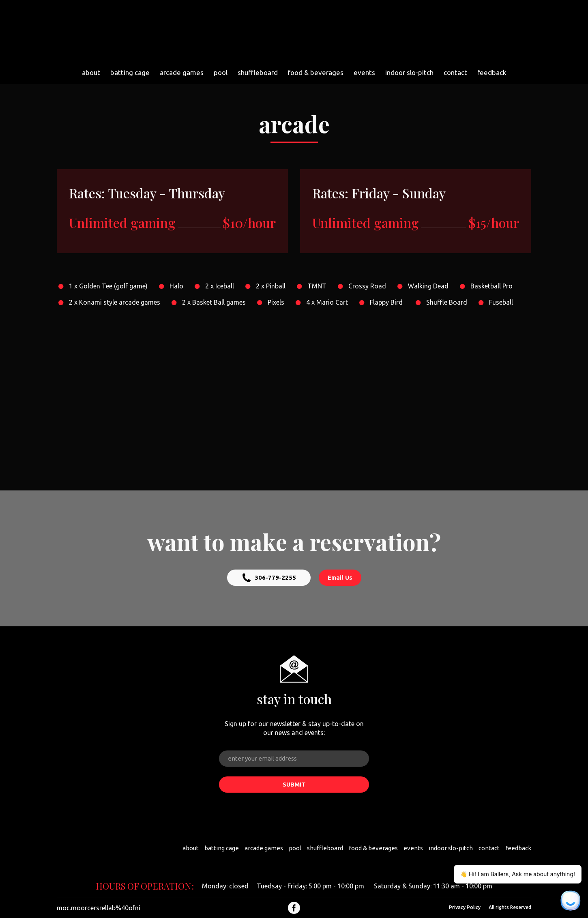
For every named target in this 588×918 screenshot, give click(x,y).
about (91, 72)
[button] (269, 578)
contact (455, 72)
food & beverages (316, 72)
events (364, 72)
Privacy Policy (465, 907)
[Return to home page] (291, 32)
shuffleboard (258, 72)
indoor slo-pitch (409, 72)
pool (221, 72)
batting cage (130, 72)
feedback (492, 72)
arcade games (182, 72)
